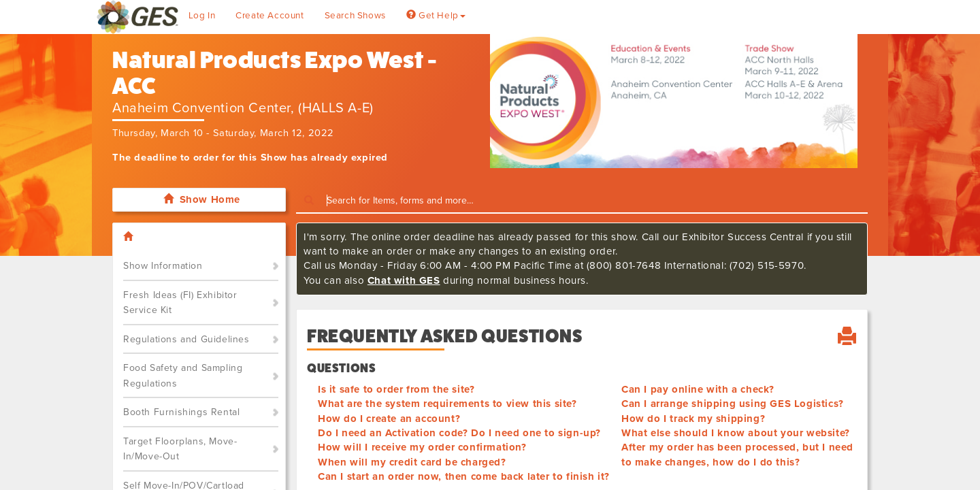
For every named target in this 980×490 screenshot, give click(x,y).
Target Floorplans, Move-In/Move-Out (180, 449)
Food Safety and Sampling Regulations (183, 376)
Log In (202, 16)
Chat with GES (404, 280)
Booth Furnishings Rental (181, 412)
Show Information (163, 266)
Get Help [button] (436, 16)
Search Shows (355, 16)
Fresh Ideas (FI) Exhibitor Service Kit (180, 303)
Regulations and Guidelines (186, 339)
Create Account (269, 16)
